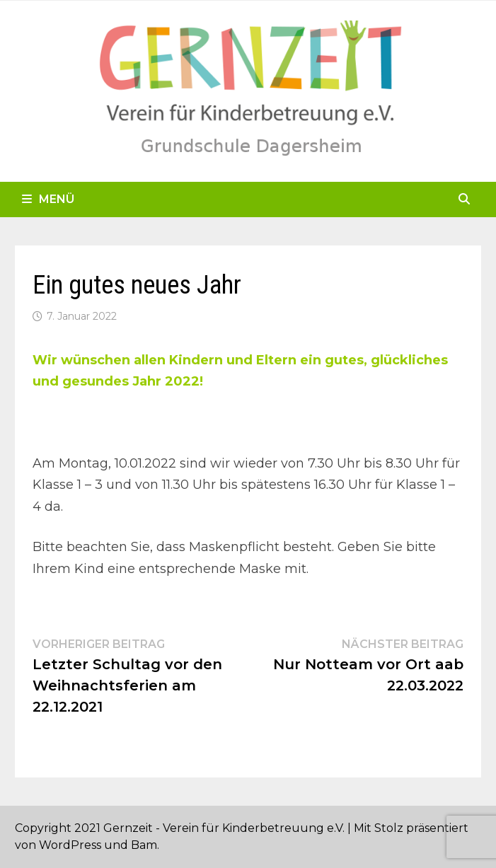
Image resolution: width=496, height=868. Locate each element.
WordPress (70, 845)
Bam (144, 845)
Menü (48, 199)
